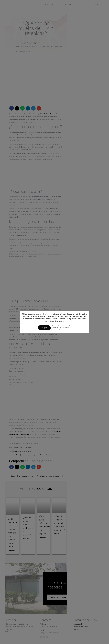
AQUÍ (77, 317)
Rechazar (54, 328)
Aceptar (71, 328)
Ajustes (62, 322)
